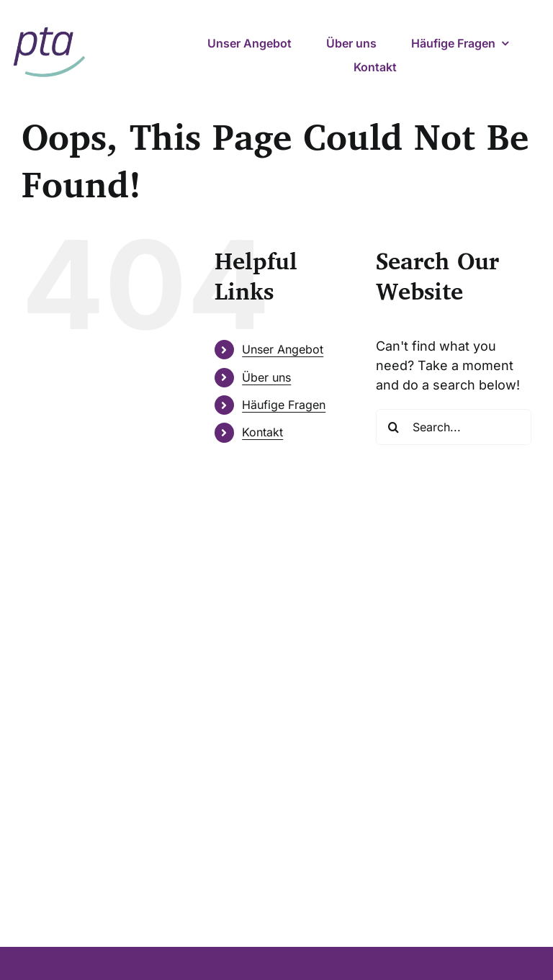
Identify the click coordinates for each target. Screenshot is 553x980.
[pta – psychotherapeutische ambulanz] (49, 23)
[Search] (394, 427)
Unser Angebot (283, 349)
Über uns (266, 377)
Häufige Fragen (284, 405)
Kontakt (262, 432)
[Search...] (454, 427)
